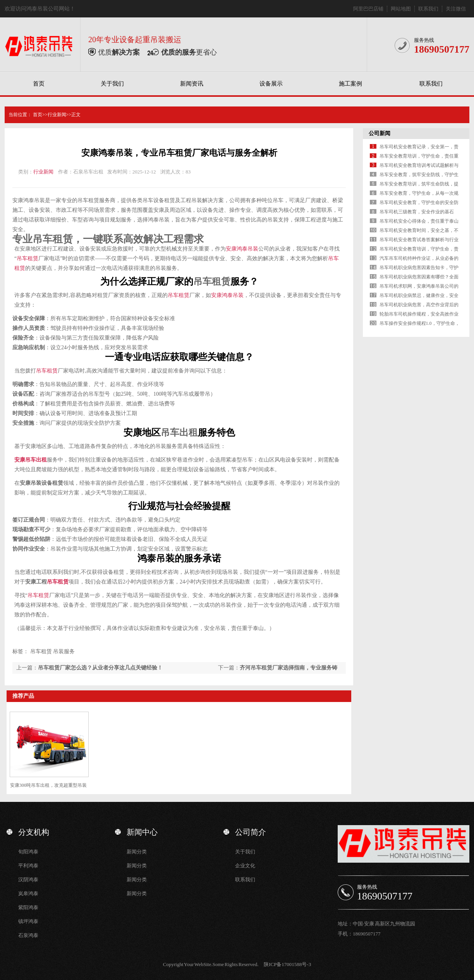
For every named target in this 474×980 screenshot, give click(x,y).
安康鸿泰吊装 (29, 200)
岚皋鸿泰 (28, 893)
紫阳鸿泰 (28, 907)
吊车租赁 (88, 200)
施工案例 (350, 84)
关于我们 (112, 84)
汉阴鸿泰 (28, 880)
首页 (39, 84)
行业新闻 (57, 115)
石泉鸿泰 (28, 935)
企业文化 (245, 866)
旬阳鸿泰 (28, 852)
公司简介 (251, 832)
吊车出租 (179, 433)
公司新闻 (380, 133)
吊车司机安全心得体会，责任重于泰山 (419, 221)
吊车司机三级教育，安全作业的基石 (417, 212)
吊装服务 (64, 651)
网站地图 (401, 9)
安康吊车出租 (31, 460)
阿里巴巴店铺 (368, 9)
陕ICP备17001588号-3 (287, 964)
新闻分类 (137, 852)
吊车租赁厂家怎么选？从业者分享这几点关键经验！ (100, 668)
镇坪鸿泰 (28, 921)
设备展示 (271, 84)
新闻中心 (142, 832)
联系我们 (428, 9)
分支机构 (34, 832)
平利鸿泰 (28, 866)
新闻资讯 (192, 84)
